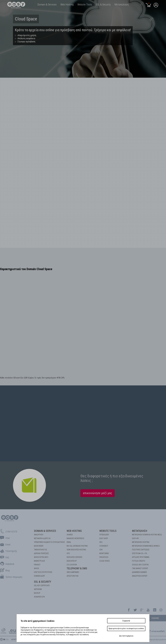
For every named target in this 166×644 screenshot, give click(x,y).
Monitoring (104, 553)
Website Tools (108, 531)
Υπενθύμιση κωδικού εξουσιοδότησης (49, 542)
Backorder (39, 546)
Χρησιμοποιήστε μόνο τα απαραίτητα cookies (126, 628)
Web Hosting (74, 531)
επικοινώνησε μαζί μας (98, 493)
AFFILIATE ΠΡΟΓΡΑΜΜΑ (141, 557)
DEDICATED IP (72, 561)
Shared (70, 535)
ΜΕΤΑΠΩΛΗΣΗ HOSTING (141, 542)
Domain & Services (45, 531)
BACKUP (37, 593)
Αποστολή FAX (73, 576)
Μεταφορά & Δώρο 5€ (42, 538)
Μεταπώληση (140, 531)
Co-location (72, 565)
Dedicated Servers (74, 557)
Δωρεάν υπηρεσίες (41, 553)
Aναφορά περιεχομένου (157, 639)
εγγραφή (155, 618)
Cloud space (105, 561)
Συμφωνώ (126, 621)
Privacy (37, 565)
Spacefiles (104, 557)
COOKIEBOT (104, 546)
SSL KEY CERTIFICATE (42, 586)
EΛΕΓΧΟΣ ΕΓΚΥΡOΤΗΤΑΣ (43, 572)
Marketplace (39, 561)
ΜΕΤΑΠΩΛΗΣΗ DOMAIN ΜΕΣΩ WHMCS (146, 546)
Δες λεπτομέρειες (126, 636)
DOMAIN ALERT (39, 576)
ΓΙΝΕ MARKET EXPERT (140, 568)
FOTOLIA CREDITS (139, 561)
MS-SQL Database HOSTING (77, 546)
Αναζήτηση (39, 535)
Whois (37, 568)
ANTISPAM (38, 589)
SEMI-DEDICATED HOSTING (76, 550)
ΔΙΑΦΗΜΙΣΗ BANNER (139, 572)
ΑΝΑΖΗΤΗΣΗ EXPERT (140, 576)
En (8, 639)
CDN (101, 550)
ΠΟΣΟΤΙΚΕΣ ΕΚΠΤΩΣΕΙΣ (141, 550)
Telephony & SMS (77, 568)
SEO (101, 542)
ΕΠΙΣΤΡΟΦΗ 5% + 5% (140, 553)
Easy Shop (104, 538)
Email (69, 542)
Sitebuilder (104, 535)
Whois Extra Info (41, 557)
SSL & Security (43, 582)
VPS (68, 553)
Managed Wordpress (75, 538)
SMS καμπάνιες (73, 572)
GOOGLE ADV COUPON (140, 565)
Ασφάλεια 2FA (39, 597)
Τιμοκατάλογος (41, 550)
